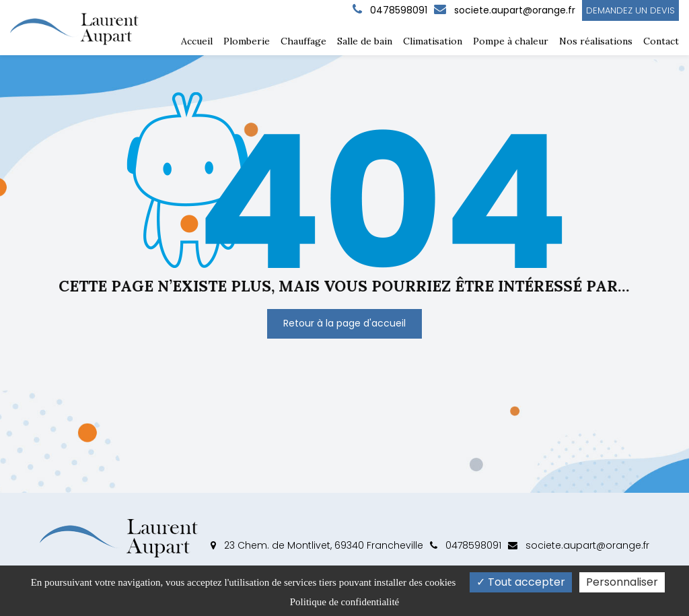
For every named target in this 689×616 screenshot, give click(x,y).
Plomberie (247, 41)
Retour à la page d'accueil (344, 323)
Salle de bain (365, 41)
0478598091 (466, 545)
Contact (661, 41)
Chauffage (303, 41)
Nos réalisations (596, 41)
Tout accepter (521, 582)
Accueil (197, 41)
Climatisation (433, 41)
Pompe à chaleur (511, 41)
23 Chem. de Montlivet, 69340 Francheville (317, 545)
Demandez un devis (630, 10)
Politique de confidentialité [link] (344, 602)
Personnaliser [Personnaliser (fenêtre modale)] (622, 582)
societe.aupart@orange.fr (505, 10)
